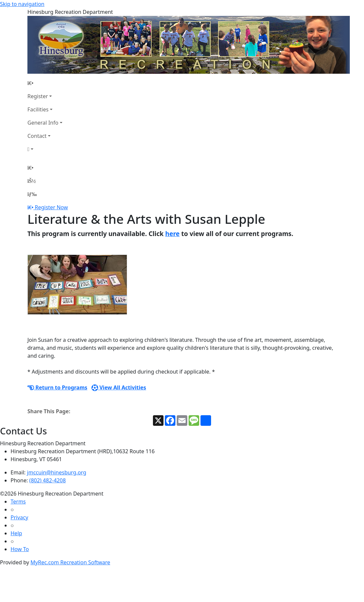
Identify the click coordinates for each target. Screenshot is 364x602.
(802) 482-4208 (48, 480)
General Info (43, 123)
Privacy (19, 517)
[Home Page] (45, 83)
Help (16, 533)
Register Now (51, 207)
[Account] (45, 149)
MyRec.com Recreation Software (70, 562)
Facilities (38, 109)
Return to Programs (57, 387)
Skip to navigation (22, 4)
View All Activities (119, 387)
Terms (18, 502)
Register (38, 96)
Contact (37, 136)
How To (20, 549)
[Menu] (32, 194)
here (172, 234)
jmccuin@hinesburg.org (57, 472)
